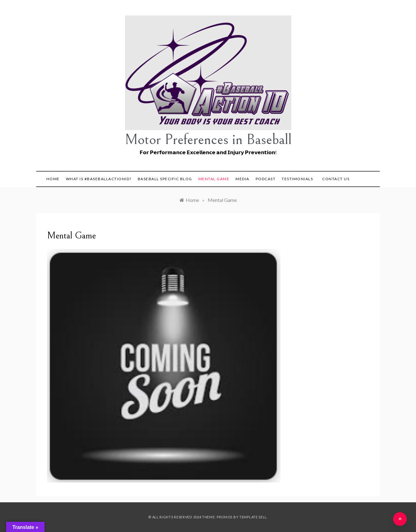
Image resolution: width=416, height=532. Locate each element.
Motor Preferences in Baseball (208, 140)
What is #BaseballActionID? (99, 179)
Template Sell (253, 517)
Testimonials (297, 179)
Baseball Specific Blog (165, 179)
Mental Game (214, 179)
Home (53, 179)
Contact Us (336, 179)
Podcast (266, 179)
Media (243, 179)
